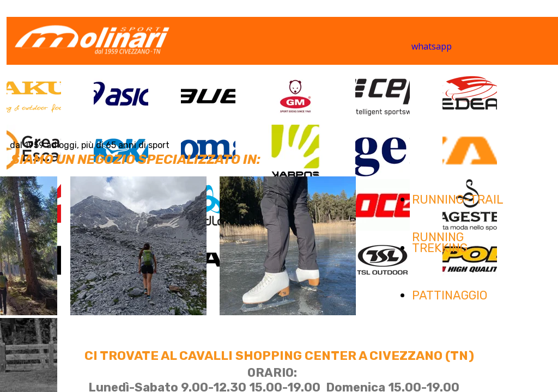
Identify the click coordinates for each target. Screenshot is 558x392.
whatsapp (432, 46)
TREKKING (440, 248)
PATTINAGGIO (450, 295)
